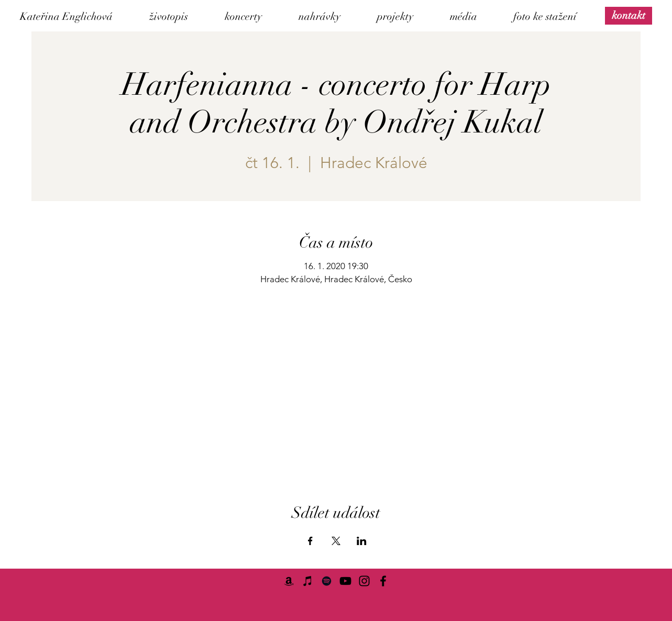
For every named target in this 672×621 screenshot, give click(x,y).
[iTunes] (308, 581)
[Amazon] (289, 581)
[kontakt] (629, 15)
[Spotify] (327, 581)
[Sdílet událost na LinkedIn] (362, 541)
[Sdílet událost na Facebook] (310, 541)
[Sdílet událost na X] (336, 541)
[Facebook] (383, 581)
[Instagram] (364, 581)
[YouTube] (345, 581)
